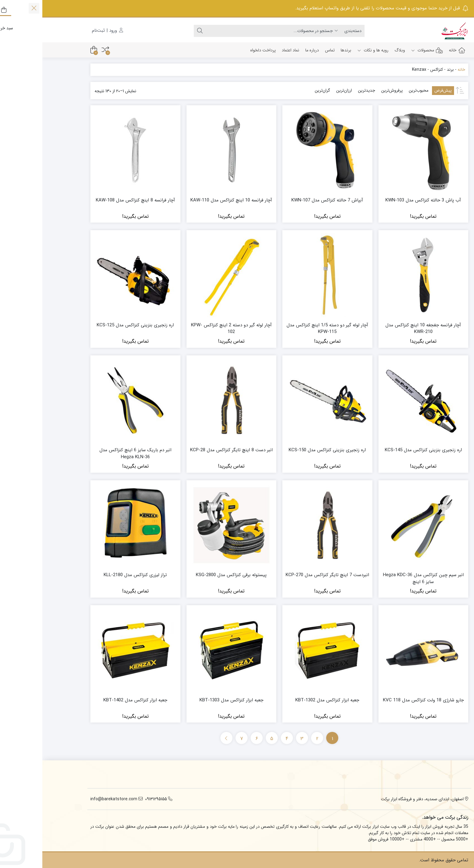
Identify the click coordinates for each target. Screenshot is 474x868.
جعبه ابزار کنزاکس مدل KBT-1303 (189, 700)
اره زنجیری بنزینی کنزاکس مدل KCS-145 (381, 450)
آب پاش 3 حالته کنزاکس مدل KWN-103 (381, 200)
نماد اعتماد (248, 50)
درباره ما (270, 50)
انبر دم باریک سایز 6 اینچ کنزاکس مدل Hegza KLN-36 (93, 454)
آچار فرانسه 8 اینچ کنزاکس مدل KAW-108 (93, 200)
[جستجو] (228, 31)
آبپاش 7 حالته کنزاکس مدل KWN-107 (285, 200)
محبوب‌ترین (376, 90)
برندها (304, 50)
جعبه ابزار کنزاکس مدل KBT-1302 (285, 700)
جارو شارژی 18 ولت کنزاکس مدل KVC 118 (381, 700)
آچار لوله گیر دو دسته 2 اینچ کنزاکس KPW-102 (189, 329)
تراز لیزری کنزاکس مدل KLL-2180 (93, 575)
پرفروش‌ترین (350, 90)
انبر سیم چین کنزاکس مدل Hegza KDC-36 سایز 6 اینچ (381, 578)
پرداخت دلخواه (221, 50)
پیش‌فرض (401, 90)
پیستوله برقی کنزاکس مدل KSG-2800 (189, 575)
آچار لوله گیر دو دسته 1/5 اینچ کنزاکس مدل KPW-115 (285, 329)
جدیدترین (324, 90)
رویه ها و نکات (331, 50)
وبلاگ (357, 50)
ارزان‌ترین (302, 90)
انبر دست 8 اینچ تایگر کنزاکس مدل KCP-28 (189, 450)
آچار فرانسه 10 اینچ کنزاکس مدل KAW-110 (189, 200)
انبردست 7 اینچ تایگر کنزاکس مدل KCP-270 (285, 575)
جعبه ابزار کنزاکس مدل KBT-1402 (93, 700)
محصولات (385, 50)
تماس (287, 50)
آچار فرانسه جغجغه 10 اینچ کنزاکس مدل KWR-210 (381, 329)
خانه (415, 50)
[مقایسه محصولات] (63, 50)
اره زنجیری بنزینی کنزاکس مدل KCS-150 (285, 450)
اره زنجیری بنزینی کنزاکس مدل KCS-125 (93, 325)
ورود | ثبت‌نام (65, 31)
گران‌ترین (280, 90)
